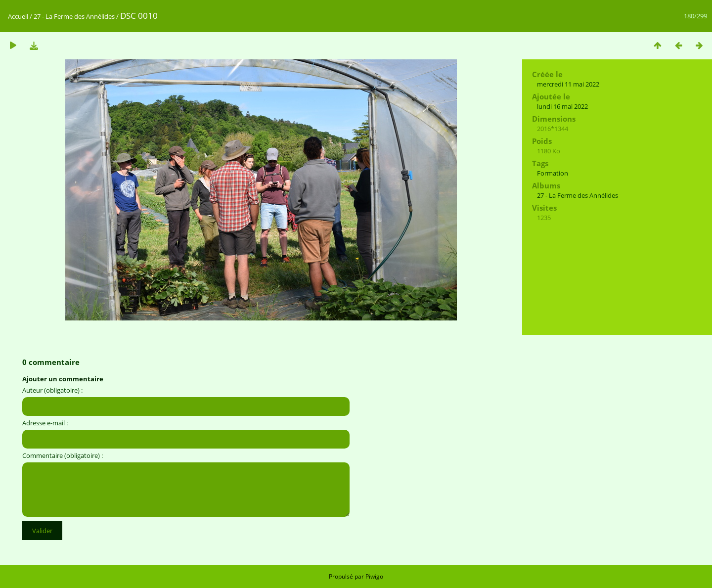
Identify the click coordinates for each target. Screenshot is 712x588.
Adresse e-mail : (45, 423)
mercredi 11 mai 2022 (568, 84)
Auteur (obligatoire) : (52, 390)
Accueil (18, 16)
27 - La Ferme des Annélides (74, 16)
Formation (553, 173)
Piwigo (374, 576)
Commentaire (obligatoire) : (63, 455)
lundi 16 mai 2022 (562, 106)
